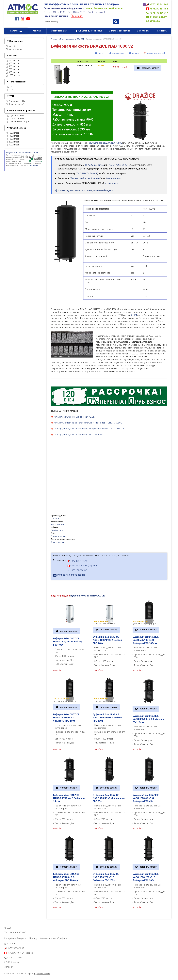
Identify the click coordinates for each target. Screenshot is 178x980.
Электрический (15, 104)
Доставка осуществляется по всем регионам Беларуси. (84, 190)
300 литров (13, 64)
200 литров (13, 142)
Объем (13, 55)
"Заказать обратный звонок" (85, 178)
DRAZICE (55, 519)
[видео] (99, 53)
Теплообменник (18, 82)
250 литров (13, 61)
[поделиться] (117, 53)
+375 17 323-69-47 (77, 570)
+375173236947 (159, 13)
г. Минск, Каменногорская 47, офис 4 (103, 8)
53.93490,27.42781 (16, 944)
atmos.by (155, 21)
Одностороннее (15, 119)
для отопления (14, 49)
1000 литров (13, 75)
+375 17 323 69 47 (118, 165)
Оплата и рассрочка (119, 31)
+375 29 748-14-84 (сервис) (82, 566)
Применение (16, 41)
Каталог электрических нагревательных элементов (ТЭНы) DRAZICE (88, 423)
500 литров (13, 67)
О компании (143, 31)
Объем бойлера (18, 128)
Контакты (162, 31)
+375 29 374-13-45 (77, 561)
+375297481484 (159, 9)
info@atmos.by (158, 17)
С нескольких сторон (18, 122)
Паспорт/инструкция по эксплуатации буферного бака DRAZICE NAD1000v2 (91, 429)
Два (9, 87)
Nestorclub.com (43, 974)
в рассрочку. (112, 183)
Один (10, 90)
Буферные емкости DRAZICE (72, 39)
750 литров (13, 69)
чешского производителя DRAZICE (105, 143)
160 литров (13, 139)
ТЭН (12, 96)
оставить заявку (150, 68)
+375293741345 (159, 4)
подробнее (59, 670)
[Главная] (23, 14)
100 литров (13, 133)
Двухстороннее (15, 116)
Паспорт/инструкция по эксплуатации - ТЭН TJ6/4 (79, 435)
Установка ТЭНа (15, 101)
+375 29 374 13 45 (94, 165)
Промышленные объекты (88, 31)
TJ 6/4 (134, 315)
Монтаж (37, 31)
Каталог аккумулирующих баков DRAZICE (74, 417)
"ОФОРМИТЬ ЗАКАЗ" (87, 173)
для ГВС (11, 46)
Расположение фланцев (22, 111)
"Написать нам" (114, 178)
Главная (55, 39)
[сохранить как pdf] (154, 53)
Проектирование (59, 31)
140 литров (13, 136)
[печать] (134, 53)
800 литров (13, 72)
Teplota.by (77, 16)
